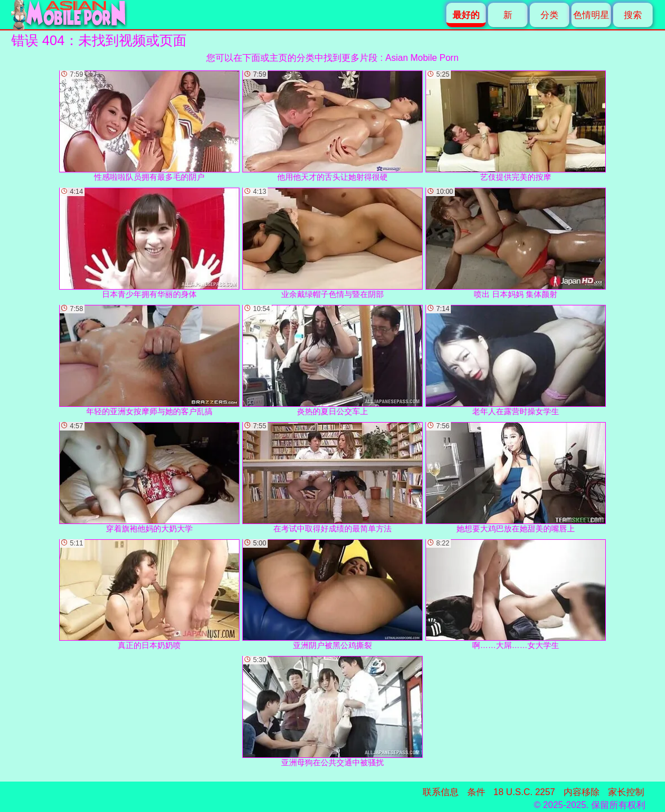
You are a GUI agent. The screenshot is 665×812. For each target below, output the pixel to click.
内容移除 (582, 792)
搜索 (633, 15)
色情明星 (591, 15)
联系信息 (441, 792)
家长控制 (626, 792)
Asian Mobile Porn (422, 58)
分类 (549, 15)
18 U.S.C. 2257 (524, 792)
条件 (476, 792)
